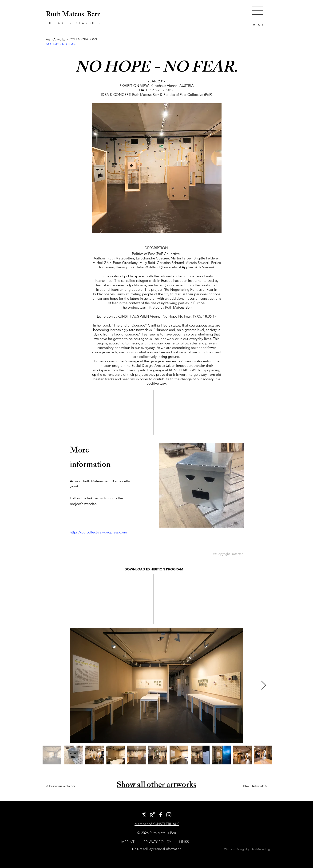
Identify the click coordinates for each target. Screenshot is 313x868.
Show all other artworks (156, 786)
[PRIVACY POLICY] (157, 842)
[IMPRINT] (127, 842)
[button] (258, 11)
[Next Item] (264, 685)
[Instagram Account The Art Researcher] (169, 815)
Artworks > (61, 39)
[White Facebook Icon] (161, 815)
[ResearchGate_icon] (152, 815)
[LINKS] (184, 842)
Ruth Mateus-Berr (73, 15)
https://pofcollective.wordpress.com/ (99, 532)
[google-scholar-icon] (144, 815)
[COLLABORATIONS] (83, 39)
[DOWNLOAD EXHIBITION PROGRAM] (154, 569)
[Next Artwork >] (255, 786)
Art (48, 39)
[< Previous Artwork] (61, 786)
